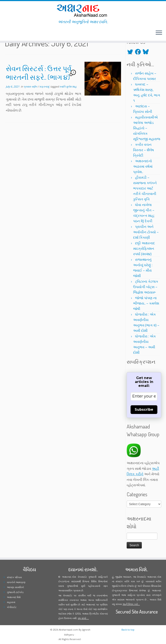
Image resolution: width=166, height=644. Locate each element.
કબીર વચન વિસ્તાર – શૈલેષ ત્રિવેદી (144, 150)
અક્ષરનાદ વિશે (14, 597)
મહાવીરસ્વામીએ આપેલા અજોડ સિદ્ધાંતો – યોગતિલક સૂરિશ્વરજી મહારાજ (147, 128)
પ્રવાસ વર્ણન (31, 87)
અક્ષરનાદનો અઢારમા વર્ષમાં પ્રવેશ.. (143, 166)
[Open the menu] (159, 33)
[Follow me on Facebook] (9, 33)
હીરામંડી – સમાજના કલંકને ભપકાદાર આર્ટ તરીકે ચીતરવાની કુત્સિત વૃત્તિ (145, 188)
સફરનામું (45, 87)
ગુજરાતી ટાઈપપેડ (15, 592)
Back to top (128, 630)
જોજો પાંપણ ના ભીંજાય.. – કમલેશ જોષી (146, 303)
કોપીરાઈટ (12, 607)
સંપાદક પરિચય (14, 577)
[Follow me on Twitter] (6, 33)
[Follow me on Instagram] (12, 33)
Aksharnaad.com (68, 630)
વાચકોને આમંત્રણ (16, 582)
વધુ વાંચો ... (83, 618)
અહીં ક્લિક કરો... (131, 604)
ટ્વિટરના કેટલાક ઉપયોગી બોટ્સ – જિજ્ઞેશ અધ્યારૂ (146, 287)
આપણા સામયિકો (15, 587)
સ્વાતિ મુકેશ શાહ (68, 87)
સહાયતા (11, 602)
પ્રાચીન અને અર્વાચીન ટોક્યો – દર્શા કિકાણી (146, 232)
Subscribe (144, 410)
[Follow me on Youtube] (15, 33)
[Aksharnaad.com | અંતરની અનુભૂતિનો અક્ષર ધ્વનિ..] (83, 10)
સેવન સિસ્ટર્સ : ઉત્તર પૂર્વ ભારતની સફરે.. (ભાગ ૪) (39, 73)
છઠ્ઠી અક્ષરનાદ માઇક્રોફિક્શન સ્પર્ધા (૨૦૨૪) (144, 248)
